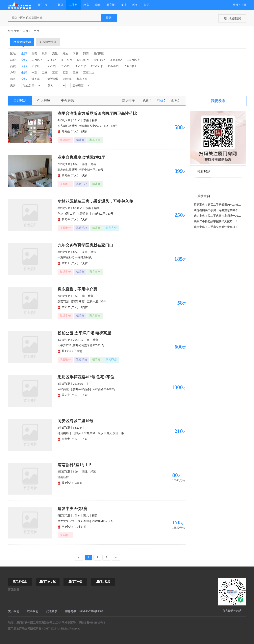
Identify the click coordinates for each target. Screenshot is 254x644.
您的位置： (15, 31)
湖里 (55, 54)
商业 (124, 5)
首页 (61, 5)
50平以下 (37, 66)
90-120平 (81, 66)
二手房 (73, 5)
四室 (65, 73)
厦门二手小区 (48, 582)
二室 (45, 73)
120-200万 (83, 60)
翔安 (86, 54)
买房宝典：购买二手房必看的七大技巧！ (219, 205)
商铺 (98, 5)
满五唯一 (37, 79)
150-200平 (114, 66)
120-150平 (97, 66)
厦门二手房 (75, 582)
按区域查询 (22, 42)
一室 (34, 73)
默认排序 (128, 100)
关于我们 (13, 611)
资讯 (147, 5)
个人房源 (44, 100)
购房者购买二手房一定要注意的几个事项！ (220, 210)
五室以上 (89, 73)
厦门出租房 (103, 582)
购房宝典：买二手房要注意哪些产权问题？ (220, 216)
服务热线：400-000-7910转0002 (84, 611)
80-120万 (67, 60)
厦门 (43, 5)
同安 (76, 54)
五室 (76, 73)
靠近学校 (53, 79)
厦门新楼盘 (20, 582)
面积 (174, 100)
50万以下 (37, 60)
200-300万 (100, 60)
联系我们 (33, 611)
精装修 (67, 79)
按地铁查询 (48, 42)
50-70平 (52, 66)
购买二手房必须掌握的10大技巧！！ (216, 221)
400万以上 (133, 60)
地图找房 (235, 18)
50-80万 (52, 60)
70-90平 (66, 66)
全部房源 (20, 100)
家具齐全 (82, 79)
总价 (146, 100)
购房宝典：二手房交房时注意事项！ (216, 227)
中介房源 (67, 100)
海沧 (65, 54)
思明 (45, 54)
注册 (243, 5)
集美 (34, 54)
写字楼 (111, 5)
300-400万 (117, 60)
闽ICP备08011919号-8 (92, 623)
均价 (160, 100)
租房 (86, 5)
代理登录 (52, 611)
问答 (135, 5)
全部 (24, 54)
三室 (55, 73)
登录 (236, 5)
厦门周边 (99, 54)
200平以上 (131, 66)
